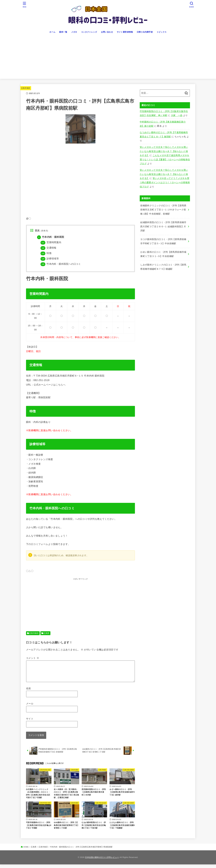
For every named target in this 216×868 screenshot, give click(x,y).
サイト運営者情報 (125, 32)
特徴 (46, 253)
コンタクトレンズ (89, 32)
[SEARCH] (191, 5)
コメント (33, 658)
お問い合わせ (107, 32)
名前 (28, 692)
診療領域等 (50, 259)
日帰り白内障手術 (145, 32)
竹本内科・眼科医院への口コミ (61, 264)
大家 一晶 (177, 115)
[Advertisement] (108, 58)
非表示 (44, 231)
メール (30, 707)
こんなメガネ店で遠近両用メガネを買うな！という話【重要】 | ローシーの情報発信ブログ (165, 160)
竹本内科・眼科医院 (51, 237)
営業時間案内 (51, 242)
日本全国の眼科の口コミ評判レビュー (102, 861)
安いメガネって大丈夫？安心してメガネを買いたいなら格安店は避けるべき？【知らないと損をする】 (164, 151)
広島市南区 (26, 88)
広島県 (46, 633)
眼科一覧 (63, 32)
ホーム (52, 32)
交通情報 (48, 248)
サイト (30, 722)
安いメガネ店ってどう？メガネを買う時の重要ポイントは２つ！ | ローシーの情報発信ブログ (165, 182)
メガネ (74, 32)
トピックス (162, 32)
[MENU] (25, 5)
